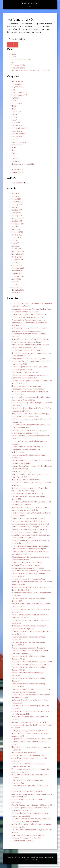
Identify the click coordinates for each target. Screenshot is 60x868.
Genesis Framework (46, 857)
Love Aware (16, 112)
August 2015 (16, 238)
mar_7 (14, 120)
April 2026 (16, 196)
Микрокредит (18, 172)
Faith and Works (18, 65)
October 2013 (17, 273)
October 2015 (17, 235)
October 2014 (17, 257)
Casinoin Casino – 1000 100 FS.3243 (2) (27, 494)
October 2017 (17, 221)
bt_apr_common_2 (19, 95)
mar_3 (14, 114)
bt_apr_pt (15, 98)
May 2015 (15, 243)
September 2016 (18, 224)
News (14, 150)
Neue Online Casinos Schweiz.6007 (26, 480)
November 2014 (18, 254)
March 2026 (16, 199)
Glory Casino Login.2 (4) (21, 471)
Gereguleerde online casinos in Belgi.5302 (29, 358)
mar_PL (15, 139)
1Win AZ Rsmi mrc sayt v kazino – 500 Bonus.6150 (32, 805)
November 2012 (18, 290)
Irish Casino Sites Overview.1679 (25, 372)
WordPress (27, 860)
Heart (14, 109)
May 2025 (15, 207)
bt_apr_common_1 (19, 92)
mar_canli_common (20, 128)
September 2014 (18, 260)
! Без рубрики (17, 81)
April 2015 (16, 246)
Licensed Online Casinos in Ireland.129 (27, 350)
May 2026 (15, 193)
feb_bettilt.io (17, 103)
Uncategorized (18, 169)
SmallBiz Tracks (18, 68)
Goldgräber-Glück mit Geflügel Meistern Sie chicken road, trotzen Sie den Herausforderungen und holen (32, 725)
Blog (13, 62)
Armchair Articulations (21, 60)
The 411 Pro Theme (28, 857)
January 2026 (17, 204)
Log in (35, 860)
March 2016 (16, 229)
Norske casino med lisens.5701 (24, 753)
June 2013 (16, 284)
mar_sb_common (19, 142)
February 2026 (17, 202)
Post (13, 156)
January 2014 (17, 265)
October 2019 (17, 210)
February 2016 (17, 232)
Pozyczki (15, 158)
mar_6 (14, 117)
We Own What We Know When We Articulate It (31, 71)
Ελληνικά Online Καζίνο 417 (23, 841)
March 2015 (16, 249)
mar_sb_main (17, 145)
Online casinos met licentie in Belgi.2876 (28, 648)
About (14, 54)
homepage (38, 26)
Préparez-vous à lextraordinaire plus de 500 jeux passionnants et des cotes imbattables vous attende (31, 742)
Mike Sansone (30, 3)
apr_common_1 (18, 84)
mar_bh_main (17, 125)
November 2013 (18, 271)
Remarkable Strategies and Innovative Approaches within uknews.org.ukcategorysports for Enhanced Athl (32, 794)
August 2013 (16, 279)
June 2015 (16, 240)
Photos (14, 153)
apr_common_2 (18, 87)
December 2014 (18, 251)
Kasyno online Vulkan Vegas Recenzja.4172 (29, 755)
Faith (14, 101)
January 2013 (17, 287)
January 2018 (17, 216)
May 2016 (15, 227)
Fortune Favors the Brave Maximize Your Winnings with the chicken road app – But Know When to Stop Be (32, 582)
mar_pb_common (19, 134)
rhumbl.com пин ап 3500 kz (23, 164)
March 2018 (16, 213)
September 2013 (18, 276)
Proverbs (15, 161)
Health (14, 106)
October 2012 (17, 293)
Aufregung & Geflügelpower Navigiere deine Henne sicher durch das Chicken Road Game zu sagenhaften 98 (31, 733)
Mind (14, 147)
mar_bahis (16, 123)
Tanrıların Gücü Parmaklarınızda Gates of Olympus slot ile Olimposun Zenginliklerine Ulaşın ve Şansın (29, 323)
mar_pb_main (17, 136)
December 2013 (18, 268)
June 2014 (16, 262)
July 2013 (15, 282)
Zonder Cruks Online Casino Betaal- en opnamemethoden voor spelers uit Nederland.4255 (28, 449)
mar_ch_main (17, 131)
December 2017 (18, 218)
